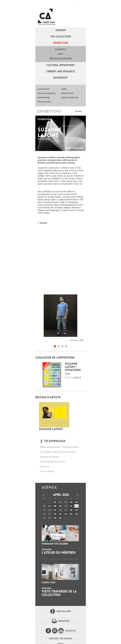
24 (66, 514)
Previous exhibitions (60, 59)
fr (75, 3)
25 (71, 514)
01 (55, 502)
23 (60, 514)
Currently (60, 49)
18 (71, 510)
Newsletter (64, 621)
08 (55, 506)
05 (76, 502)
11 (71, 506)
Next (60, 54)
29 (55, 518)
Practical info (54, 3)
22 (55, 514)
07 (50, 506)
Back (80, 111)
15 (55, 510)
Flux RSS (61, 3)
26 (76, 514)
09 (60, 506)
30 (60, 518)
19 (76, 510)
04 (71, 502)
